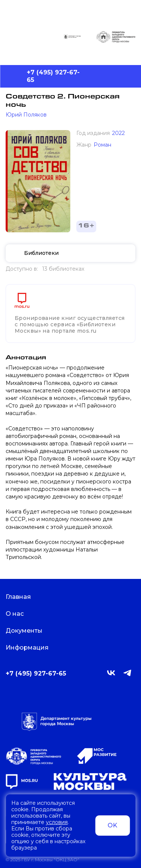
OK (112, 825)
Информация (32, 648)
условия (57, 822)
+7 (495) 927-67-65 (53, 76)
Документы (29, 631)
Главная (23, 597)
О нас (19, 614)
